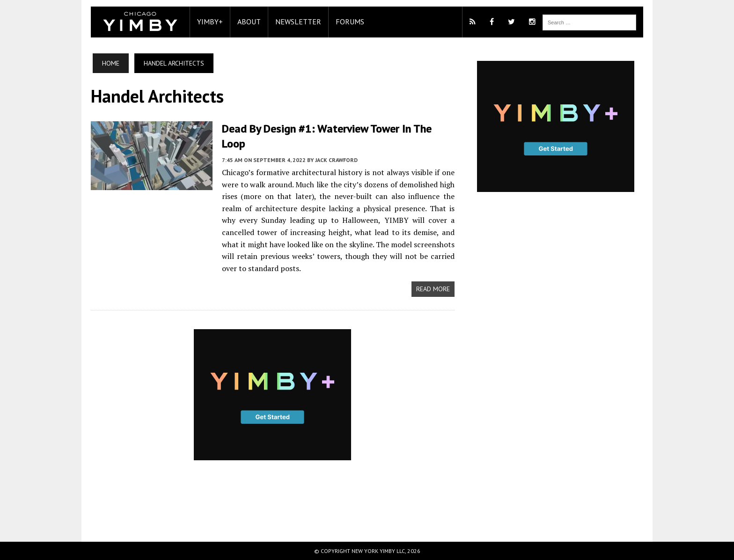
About (249, 22)
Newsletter (298, 22)
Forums (350, 22)
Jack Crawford (336, 160)
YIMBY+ (210, 22)
